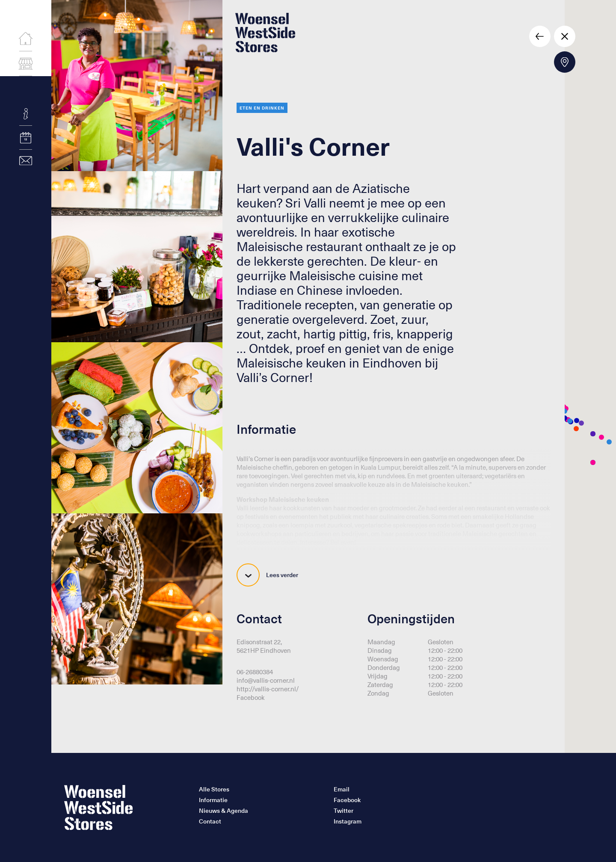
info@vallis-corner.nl (266, 680)
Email (342, 789)
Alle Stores (214, 789)
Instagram (348, 821)
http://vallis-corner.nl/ (268, 689)
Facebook (251, 697)
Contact (210, 821)
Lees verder (267, 575)
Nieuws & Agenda (224, 811)
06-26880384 (255, 672)
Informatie (213, 800)
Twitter (344, 811)
